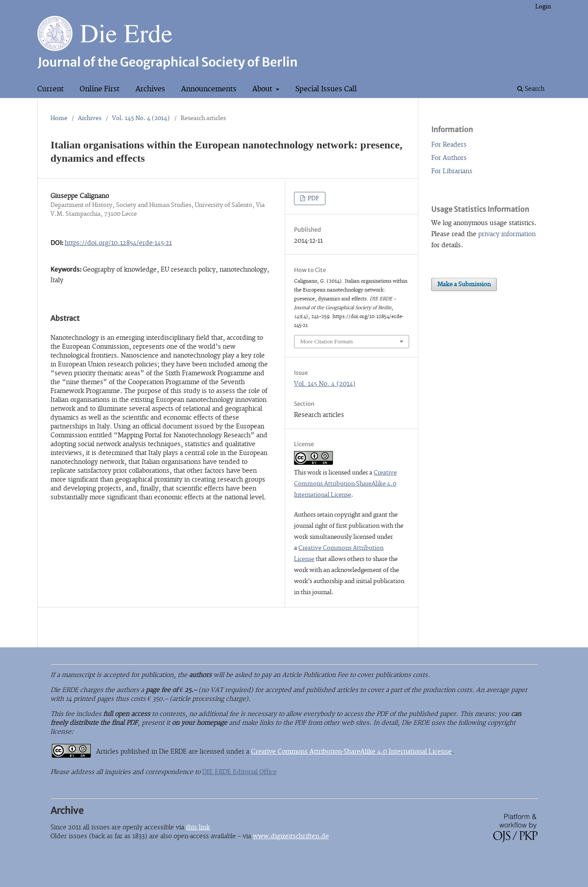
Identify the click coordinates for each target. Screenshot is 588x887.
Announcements (209, 89)
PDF (313, 198)
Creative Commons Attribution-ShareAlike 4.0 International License (345, 484)
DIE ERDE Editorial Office (240, 772)
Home (59, 118)
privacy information (507, 234)
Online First (100, 89)
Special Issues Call (326, 89)
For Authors (449, 158)
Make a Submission (464, 284)
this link (198, 827)
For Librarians (452, 171)
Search (531, 89)
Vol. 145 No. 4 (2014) (141, 118)
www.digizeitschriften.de (291, 836)
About (263, 89)
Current (50, 89)
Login (543, 7)
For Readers (449, 145)
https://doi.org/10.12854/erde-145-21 (118, 243)
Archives (150, 89)
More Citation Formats (327, 341)
